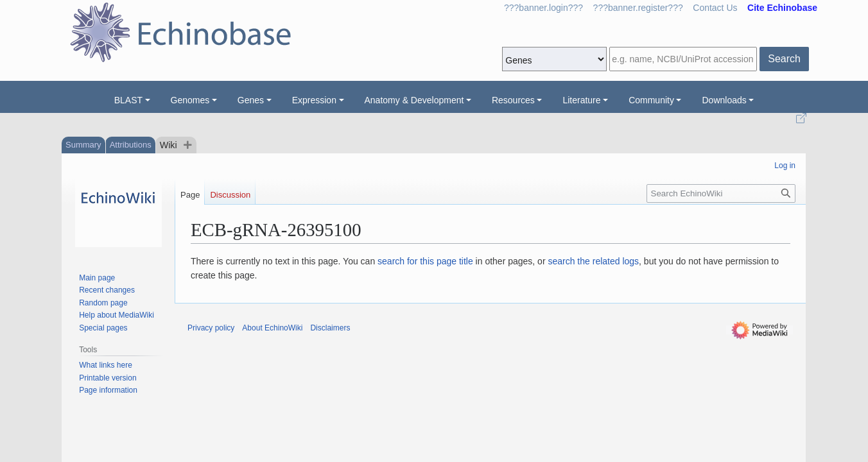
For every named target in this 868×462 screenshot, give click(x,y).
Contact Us (715, 8)
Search (784, 59)
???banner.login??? (543, 8)
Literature (581, 100)
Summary (83, 145)
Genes (251, 100)
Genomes (190, 100)
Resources (513, 100)
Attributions (131, 145)
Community (651, 100)
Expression (314, 100)
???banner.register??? (638, 8)
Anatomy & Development (414, 100)
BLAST (128, 100)
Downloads (724, 100)
